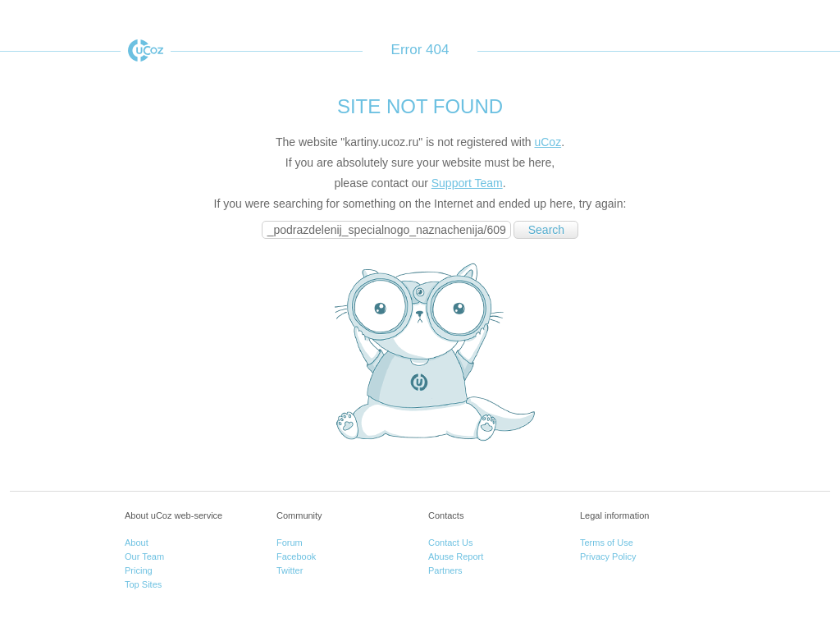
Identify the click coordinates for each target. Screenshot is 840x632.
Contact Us (450, 543)
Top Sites (143, 584)
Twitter (290, 570)
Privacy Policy (608, 556)
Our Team (144, 556)
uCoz (146, 50)
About (137, 543)
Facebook (296, 556)
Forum (290, 543)
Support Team (467, 183)
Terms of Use (607, 543)
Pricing (139, 570)
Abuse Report (456, 556)
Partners (445, 570)
